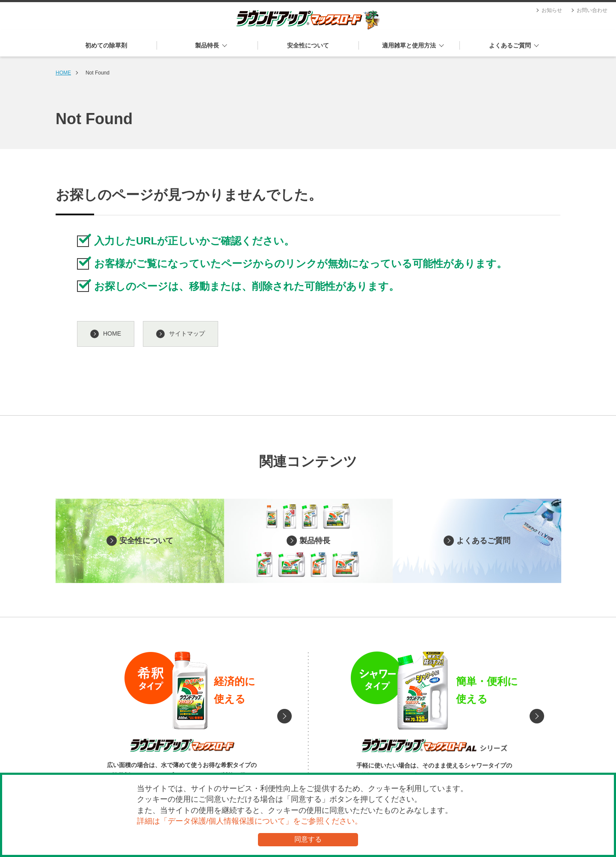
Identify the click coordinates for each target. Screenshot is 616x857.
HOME (63, 73)
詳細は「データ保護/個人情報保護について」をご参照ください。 (250, 821)
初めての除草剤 (106, 45)
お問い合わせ (592, 10)
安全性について (308, 45)
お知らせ (552, 10)
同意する (308, 839)
